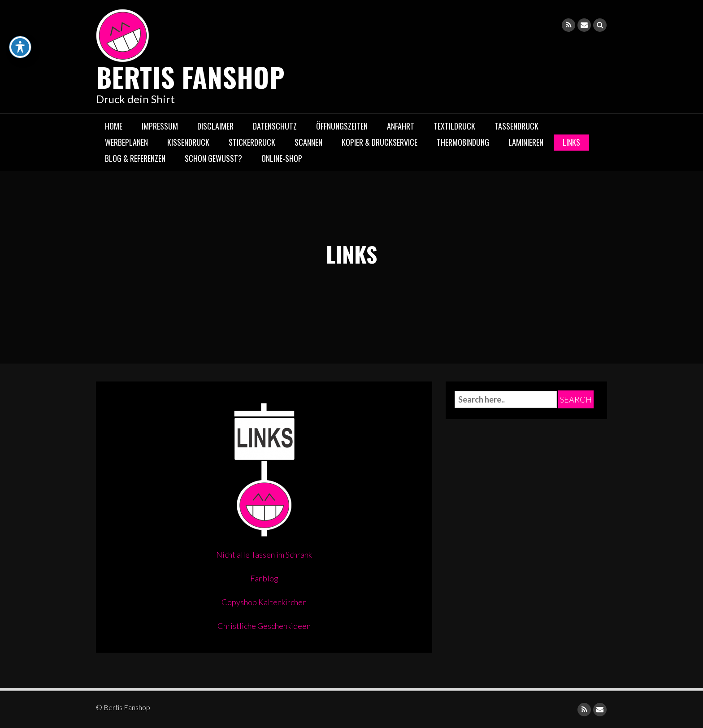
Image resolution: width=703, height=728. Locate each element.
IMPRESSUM (160, 126)
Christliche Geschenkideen (264, 626)
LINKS (571, 142)
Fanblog (264, 578)
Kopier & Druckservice (380, 142)
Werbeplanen (126, 142)
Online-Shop (282, 158)
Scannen (308, 142)
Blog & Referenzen (135, 158)
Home (114, 126)
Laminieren (526, 142)
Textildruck (454, 126)
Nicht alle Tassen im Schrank (264, 555)
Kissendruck (188, 142)
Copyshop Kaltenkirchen (264, 602)
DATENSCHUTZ (275, 126)
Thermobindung (463, 142)
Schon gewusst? (213, 158)
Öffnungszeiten (342, 126)
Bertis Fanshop (190, 76)
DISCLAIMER (215, 126)
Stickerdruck (252, 142)
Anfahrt (401, 126)
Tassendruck (516, 126)
